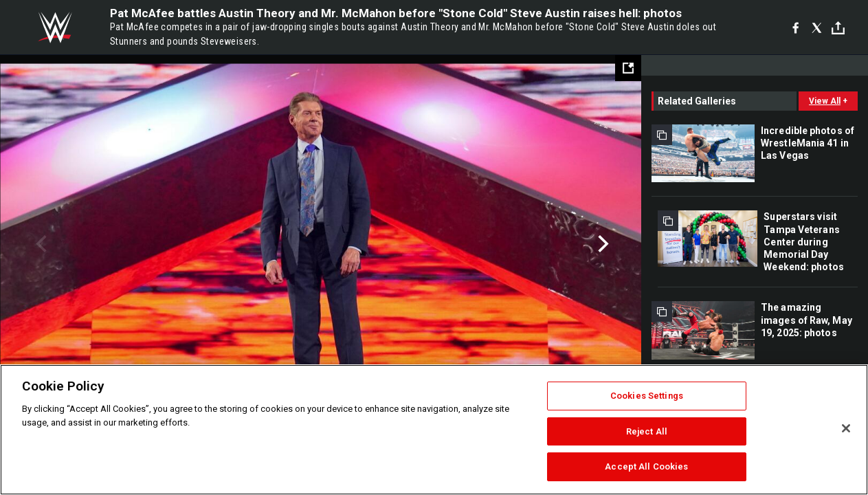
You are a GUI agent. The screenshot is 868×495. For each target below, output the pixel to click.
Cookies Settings (647, 396)
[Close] (846, 428)
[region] (434, 430)
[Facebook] (795, 27)
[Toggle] (838, 28)
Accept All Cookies (646, 466)
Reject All (647, 431)
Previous (40, 244)
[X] (817, 27)
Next (602, 244)
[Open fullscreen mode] (628, 68)
